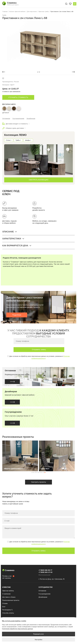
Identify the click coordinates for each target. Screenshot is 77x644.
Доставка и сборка (9, 597)
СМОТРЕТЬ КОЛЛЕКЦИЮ (39, 180)
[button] (4, 72)
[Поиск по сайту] (66, 4)
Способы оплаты (8, 613)
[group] (38, 45)
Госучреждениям (18, 118)
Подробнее (17, 315)
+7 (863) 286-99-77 (45, 570)
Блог (4, 607)
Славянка (8, 570)
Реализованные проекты (11, 600)
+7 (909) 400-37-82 (45, 572)
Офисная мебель (8, 591)
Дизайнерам (31, 118)
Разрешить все (38, 634)
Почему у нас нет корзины (7, 577)
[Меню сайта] (75, 4)
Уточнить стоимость (18, 97)
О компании (6, 594)
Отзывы (5, 603)
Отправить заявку (39, 349)
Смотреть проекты (38, 482)
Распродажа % (7, 610)
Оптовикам (6, 118)
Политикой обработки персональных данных (17, 629)
